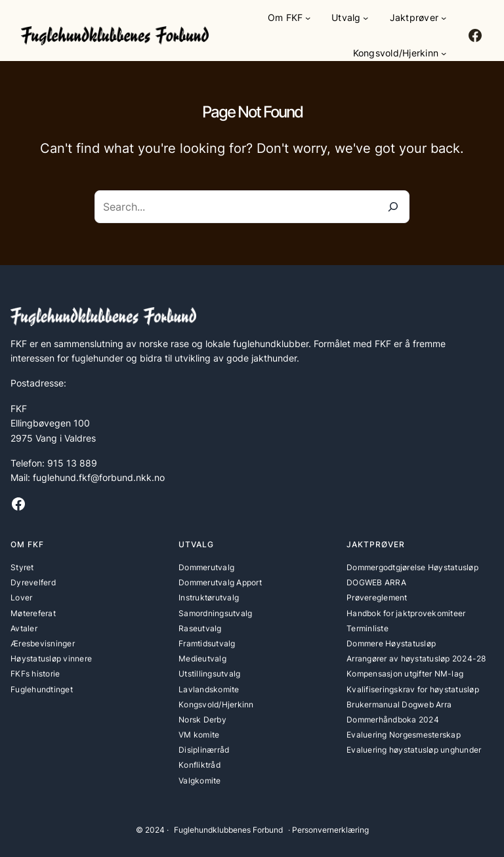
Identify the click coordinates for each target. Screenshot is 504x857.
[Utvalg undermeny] (366, 18)
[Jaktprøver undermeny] (444, 18)
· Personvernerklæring (328, 830)
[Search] (393, 207)
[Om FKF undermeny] (308, 18)
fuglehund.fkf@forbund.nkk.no (99, 477)
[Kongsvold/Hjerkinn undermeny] (444, 53)
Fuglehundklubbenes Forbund (228, 830)
